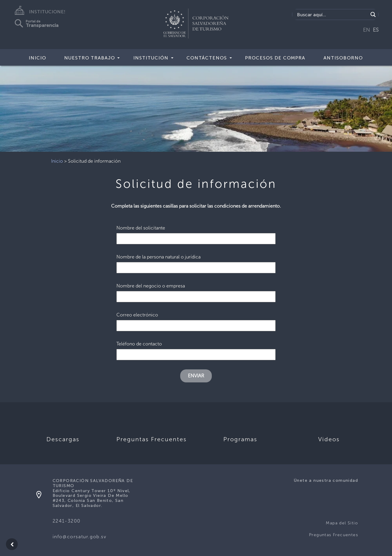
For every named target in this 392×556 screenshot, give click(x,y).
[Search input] (332, 14)
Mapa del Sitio (342, 523)
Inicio (37, 58)
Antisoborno (343, 58)
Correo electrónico (196, 320)
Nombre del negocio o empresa (196, 291)
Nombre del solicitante (196, 233)
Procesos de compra (275, 58)
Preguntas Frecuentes (334, 535)
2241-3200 (67, 521)
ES (376, 30)
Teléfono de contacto (196, 349)
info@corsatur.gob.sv (80, 537)
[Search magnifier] (373, 14)
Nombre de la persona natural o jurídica (196, 262)
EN (367, 30)
